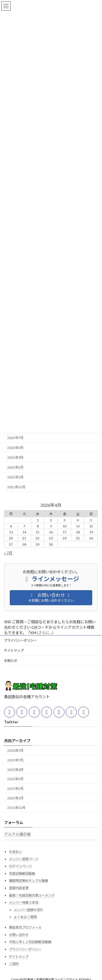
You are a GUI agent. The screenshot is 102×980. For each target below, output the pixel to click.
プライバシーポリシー (20, 640)
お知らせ (11, 661)
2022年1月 (15, 477)
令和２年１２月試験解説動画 (30, 942)
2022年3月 (15, 457)
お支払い (16, 852)
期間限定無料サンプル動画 (29, 881)
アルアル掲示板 (17, 834)
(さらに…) (45, 633)
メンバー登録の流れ (29, 910)
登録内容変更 (19, 888)
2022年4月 (15, 448)
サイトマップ (14, 650)
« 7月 (8, 553)
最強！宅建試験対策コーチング (32, 895)
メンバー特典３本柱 (24, 903)
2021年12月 (16, 487)
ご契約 (14, 964)
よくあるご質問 (25, 917)
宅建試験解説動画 (22, 874)
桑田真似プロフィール (25, 927)
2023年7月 (15, 751)
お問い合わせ (19, 935)
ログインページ (20, 866)
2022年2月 (15, 467)
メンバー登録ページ (24, 859)
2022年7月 (15, 438)
